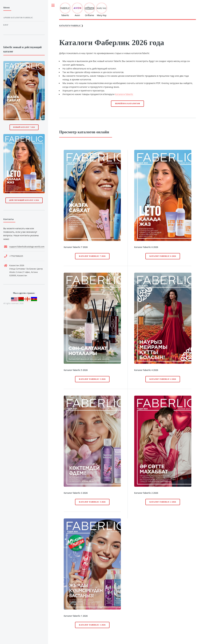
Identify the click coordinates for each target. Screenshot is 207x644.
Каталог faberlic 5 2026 (92, 379)
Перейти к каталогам (128, 104)
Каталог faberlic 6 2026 (163, 256)
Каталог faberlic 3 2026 (92, 502)
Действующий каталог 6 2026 (24, 200)
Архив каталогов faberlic (18, 18)
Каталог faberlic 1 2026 (92, 625)
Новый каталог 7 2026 (24, 127)
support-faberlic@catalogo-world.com (27, 247)
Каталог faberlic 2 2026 (163, 502)
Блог (6, 25)
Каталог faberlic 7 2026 (92, 256)
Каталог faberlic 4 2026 (163, 379)
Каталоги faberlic (124, 94)
